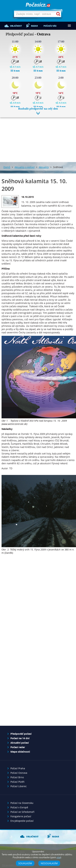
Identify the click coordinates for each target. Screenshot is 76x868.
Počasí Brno (17, 777)
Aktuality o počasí (25, 167)
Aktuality (44, 167)
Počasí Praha (18, 768)
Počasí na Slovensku (22, 803)
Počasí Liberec (19, 786)
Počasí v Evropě (19, 807)
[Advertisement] (38, 137)
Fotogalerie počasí (21, 816)
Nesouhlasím (49, 863)
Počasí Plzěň (17, 782)
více (58, 857)
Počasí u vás (50, 26)
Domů (7, 167)
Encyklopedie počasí (22, 821)
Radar (34, 26)
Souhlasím (25, 863)
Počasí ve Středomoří (22, 812)
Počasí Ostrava (19, 773)
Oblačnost (16, 26)
